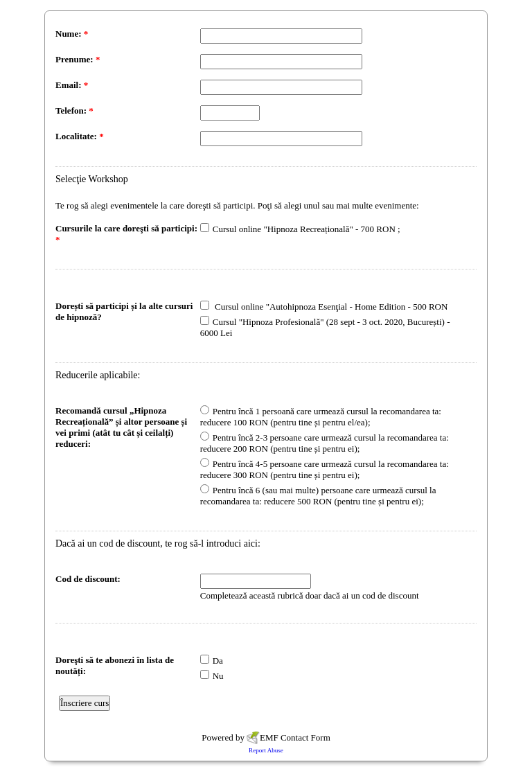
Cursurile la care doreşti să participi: (126, 234)
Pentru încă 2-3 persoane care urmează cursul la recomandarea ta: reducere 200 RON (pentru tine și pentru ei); (325, 443)
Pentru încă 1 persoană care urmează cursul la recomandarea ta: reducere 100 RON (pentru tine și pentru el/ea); (321, 417)
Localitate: (80, 136)
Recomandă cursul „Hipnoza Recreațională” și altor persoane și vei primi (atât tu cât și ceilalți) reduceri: (121, 427)
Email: (72, 85)
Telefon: (74, 110)
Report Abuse (266, 750)
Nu (218, 676)
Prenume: (78, 59)
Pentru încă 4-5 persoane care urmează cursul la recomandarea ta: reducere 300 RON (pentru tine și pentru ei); (325, 469)
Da (218, 661)
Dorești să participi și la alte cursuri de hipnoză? (124, 311)
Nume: (72, 34)
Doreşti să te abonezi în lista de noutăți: (115, 665)
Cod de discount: (88, 579)
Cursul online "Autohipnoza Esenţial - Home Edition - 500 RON (330, 307)
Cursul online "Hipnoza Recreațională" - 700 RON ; (307, 229)
